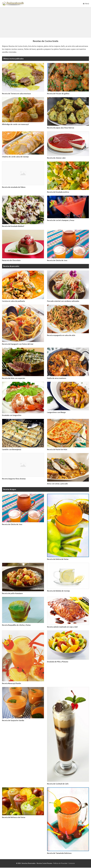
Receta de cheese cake (56, 158)
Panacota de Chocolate (11, 260)
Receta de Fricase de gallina (58, 94)
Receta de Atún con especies (14, 378)
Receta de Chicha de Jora (57, 260)
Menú (87, 4)
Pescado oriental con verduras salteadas (63, 301)
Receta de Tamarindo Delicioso (59, 853)
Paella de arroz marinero (57, 378)
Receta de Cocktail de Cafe (58, 784)
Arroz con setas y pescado (57, 484)
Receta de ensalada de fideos (14, 187)
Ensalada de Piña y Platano (58, 662)
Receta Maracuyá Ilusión (12, 683)
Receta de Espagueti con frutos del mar (18, 344)
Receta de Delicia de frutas (58, 559)
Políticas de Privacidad (60, 863)
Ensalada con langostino (12, 415)
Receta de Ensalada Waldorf (13, 226)
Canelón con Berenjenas (12, 449)
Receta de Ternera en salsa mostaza (16, 94)
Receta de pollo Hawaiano (12, 593)
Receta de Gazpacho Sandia (13, 720)
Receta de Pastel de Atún (57, 449)
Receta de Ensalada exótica (58, 192)
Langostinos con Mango (56, 412)
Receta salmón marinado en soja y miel (62, 627)
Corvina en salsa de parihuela (13, 301)
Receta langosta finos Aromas (14, 479)
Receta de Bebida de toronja (58, 591)
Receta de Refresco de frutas (14, 817)
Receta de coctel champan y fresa (61, 220)
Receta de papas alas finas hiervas (61, 128)
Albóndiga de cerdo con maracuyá (15, 124)
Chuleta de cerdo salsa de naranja (15, 157)
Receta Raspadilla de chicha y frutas (16, 625)
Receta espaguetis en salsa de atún (61, 335)
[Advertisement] (45, 22)
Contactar (72, 863)
